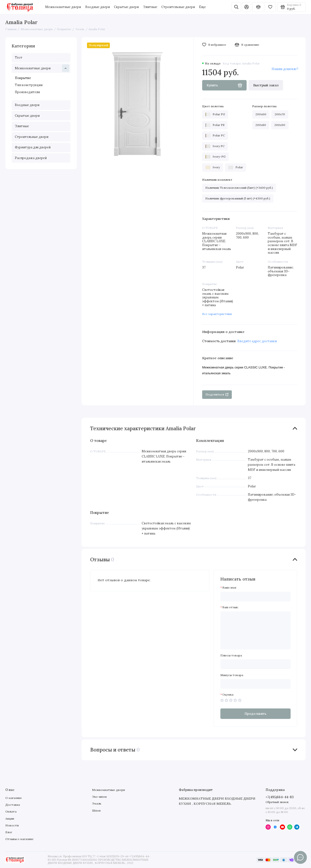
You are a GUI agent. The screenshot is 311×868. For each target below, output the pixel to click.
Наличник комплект (217, 180)
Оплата (11, 811)
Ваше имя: (229, 588)
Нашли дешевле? (285, 69)
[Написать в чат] (300, 857)
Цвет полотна (213, 106)
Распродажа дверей (31, 158)
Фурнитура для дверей (33, 147)
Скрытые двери (126, 7)
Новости (12, 825)
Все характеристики (217, 314)
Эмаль (97, 803)
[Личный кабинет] (247, 7)
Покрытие (23, 78)
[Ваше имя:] (256, 597)
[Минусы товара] (256, 684)
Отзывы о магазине (19, 839)
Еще (202, 7)
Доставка (13, 805)
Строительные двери (178, 7)
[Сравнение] (258, 7)
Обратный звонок (277, 802)
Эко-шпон (99, 797)
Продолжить (255, 714)
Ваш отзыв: (230, 607)
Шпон (96, 810)
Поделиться (217, 394)
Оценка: (228, 695)
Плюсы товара (231, 655)
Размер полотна (264, 106)
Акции (10, 819)
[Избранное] (270, 7)
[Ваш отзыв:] (256, 631)
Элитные (150, 7)
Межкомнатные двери (63, 7)
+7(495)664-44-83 (280, 797)
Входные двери (98, 7)
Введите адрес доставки (257, 341)
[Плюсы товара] (256, 664)
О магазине (14, 798)
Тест (19, 58)
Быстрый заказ (266, 85)
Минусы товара (232, 675)
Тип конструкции (29, 85)
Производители (27, 92)
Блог (9, 832)
